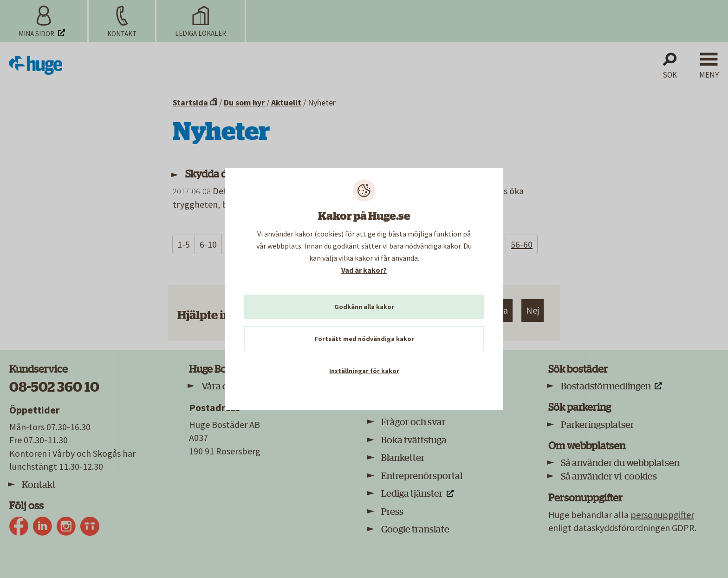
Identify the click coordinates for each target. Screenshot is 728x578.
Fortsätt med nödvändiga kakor (364, 339)
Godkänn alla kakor (364, 307)
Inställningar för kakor (364, 371)
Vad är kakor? (364, 270)
